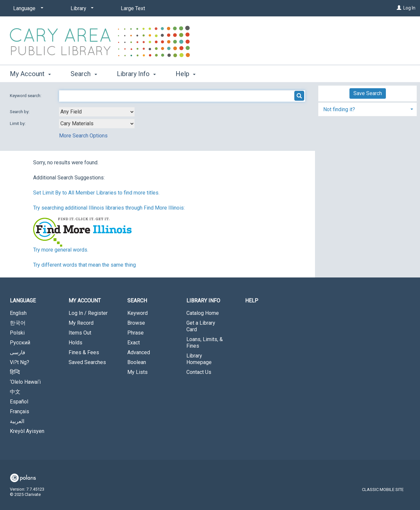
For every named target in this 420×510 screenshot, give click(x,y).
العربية (17, 421)
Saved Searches (87, 362)
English (18, 313)
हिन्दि (15, 372)
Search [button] (84, 74)
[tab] (367, 109)
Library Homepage (199, 359)
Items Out (80, 333)
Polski (17, 333)
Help (252, 301)
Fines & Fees (84, 352)
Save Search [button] (368, 93)
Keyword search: (26, 96)
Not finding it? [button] (339, 109)
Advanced (139, 352)
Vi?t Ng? (20, 362)
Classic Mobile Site (383, 490)
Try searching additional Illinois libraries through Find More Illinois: (109, 208)
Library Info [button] (136, 74)
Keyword (137, 313)
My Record (81, 323)
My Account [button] (30, 74)
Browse (136, 323)
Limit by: (18, 123)
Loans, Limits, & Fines (205, 343)
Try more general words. (61, 250)
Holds (75, 343)
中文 (15, 392)
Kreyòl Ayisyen (27, 431)
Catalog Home (203, 313)
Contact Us (199, 372)
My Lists (137, 372)
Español (19, 402)
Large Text (133, 8)
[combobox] (97, 112)
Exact (134, 343)
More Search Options (83, 136)
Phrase (136, 333)
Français (20, 411)
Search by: (20, 112)
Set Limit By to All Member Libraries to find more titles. (96, 193)
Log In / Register (88, 313)
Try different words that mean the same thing (84, 265)
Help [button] (186, 74)
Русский (20, 343)
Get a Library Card (201, 326)
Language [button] (23, 301)
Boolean (137, 362)
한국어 (18, 323)
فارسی (18, 352)
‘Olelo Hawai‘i (25, 382)
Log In (409, 8)
